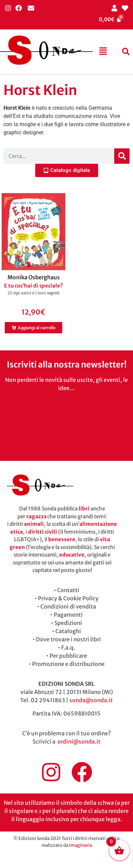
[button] (103, 52)
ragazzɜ (36, 516)
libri (84, 509)
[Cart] (110, 19)
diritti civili (43, 532)
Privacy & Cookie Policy (68, 598)
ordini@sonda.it (79, 742)
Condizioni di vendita (68, 606)
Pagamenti (68, 615)
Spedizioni (68, 623)
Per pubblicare (68, 656)
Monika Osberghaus (34, 277)
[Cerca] (122, 156)
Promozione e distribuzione (68, 664)
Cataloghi (68, 631)
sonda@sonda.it (91, 700)
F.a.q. (68, 647)
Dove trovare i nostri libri (68, 639)
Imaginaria (81, 845)
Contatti (68, 590)
